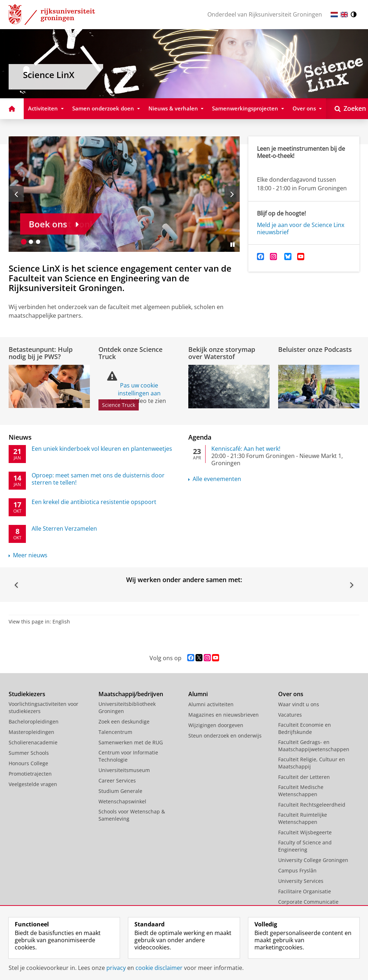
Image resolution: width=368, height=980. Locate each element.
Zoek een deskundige (124, 722)
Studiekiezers (27, 694)
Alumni (198, 694)
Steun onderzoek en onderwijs (225, 736)
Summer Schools (29, 753)
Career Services (117, 781)
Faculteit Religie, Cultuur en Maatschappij (312, 763)
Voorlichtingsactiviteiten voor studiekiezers (43, 707)
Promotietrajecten (30, 774)
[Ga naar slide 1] (24, 242)
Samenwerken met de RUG (131, 742)
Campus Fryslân (297, 870)
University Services (301, 881)
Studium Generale (120, 791)
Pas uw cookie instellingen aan (139, 389)
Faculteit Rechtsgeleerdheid (312, 805)
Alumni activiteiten (211, 704)
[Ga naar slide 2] (31, 242)
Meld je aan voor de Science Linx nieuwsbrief (301, 228)
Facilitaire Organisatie (305, 891)
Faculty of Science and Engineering (305, 846)
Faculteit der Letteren (304, 777)
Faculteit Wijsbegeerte (305, 832)
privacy (116, 968)
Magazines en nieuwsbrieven (224, 715)
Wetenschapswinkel (122, 801)
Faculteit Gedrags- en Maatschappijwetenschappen (314, 746)
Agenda (200, 437)
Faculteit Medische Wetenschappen (301, 791)
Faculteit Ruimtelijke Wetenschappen (303, 818)
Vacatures (290, 715)
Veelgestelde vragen (33, 784)
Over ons (291, 694)
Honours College (28, 763)
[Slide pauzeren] (233, 245)
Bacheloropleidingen (34, 722)
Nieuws (20, 437)
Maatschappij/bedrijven (131, 694)
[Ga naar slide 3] (38, 242)
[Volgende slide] (232, 194)
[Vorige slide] (16, 194)
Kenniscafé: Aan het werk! (246, 449)
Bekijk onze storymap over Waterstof (222, 353)
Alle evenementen (217, 479)
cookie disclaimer (159, 968)
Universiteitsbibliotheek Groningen (127, 707)
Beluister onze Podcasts (315, 349)
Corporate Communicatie (308, 902)
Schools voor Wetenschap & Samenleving (132, 815)
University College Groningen (313, 860)
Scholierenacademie (33, 742)
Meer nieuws (30, 555)
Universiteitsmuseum (124, 770)
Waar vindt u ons (299, 704)
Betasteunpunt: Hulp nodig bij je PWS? (41, 353)
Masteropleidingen (31, 732)
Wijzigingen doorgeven (216, 725)
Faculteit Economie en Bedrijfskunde (305, 728)
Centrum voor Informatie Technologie (128, 756)
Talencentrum (115, 732)
